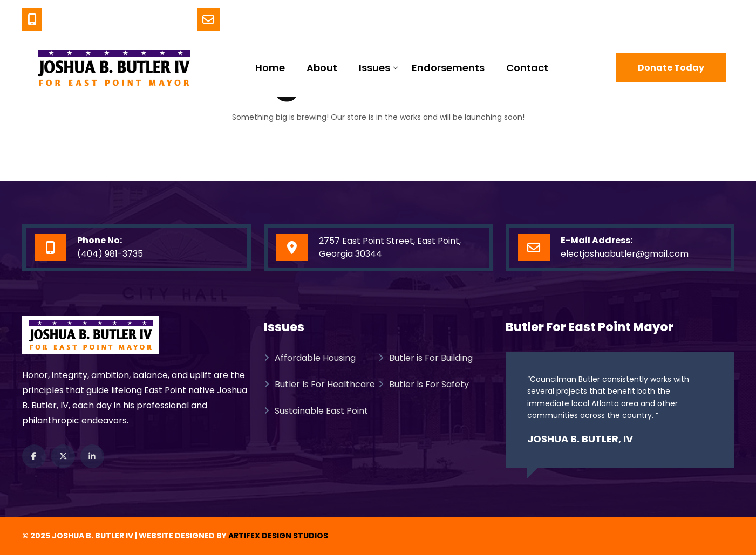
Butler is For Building (425, 358)
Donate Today (671, 68)
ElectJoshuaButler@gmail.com (322, 20)
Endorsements (448, 68)
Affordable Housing (310, 358)
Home (270, 68)
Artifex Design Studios (278, 536)
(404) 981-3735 (137, 20)
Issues (374, 68)
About (322, 68)
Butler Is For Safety (424, 384)
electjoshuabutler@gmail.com (625, 254)
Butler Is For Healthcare (319, 384)
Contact (527, 68)
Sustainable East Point (316, 411)
